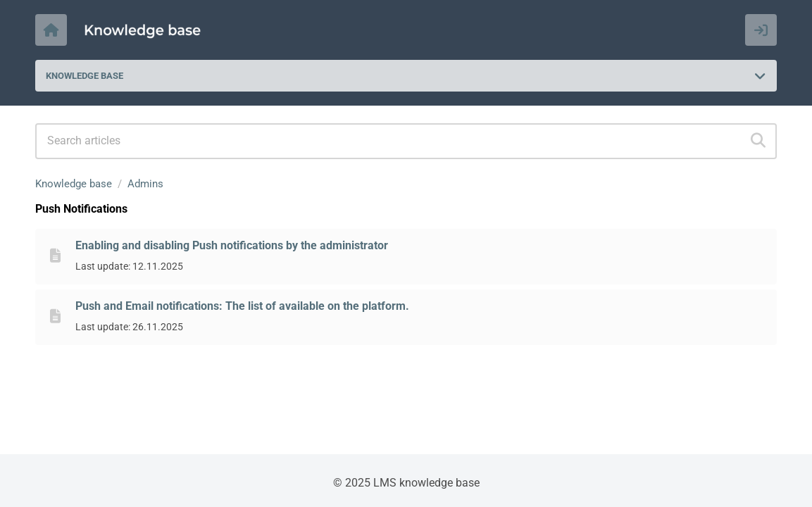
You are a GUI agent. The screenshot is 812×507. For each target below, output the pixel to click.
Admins (145, 184)
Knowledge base (74, 184)
